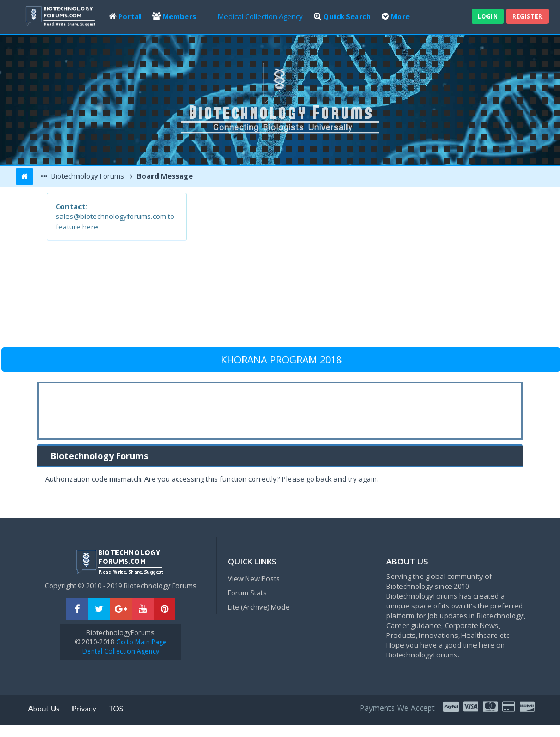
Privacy (84, 708)
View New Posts (254, 578)
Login (488, 16)
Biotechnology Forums (87, 176)
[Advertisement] (349, 269)
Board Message (164, 176)
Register (527, 16)
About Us (44, 708)
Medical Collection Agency (260, 16)
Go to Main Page (141, 642)
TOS (116, 708)
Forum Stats (247, 593)
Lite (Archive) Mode (259, 607)
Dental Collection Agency (121, 651)
